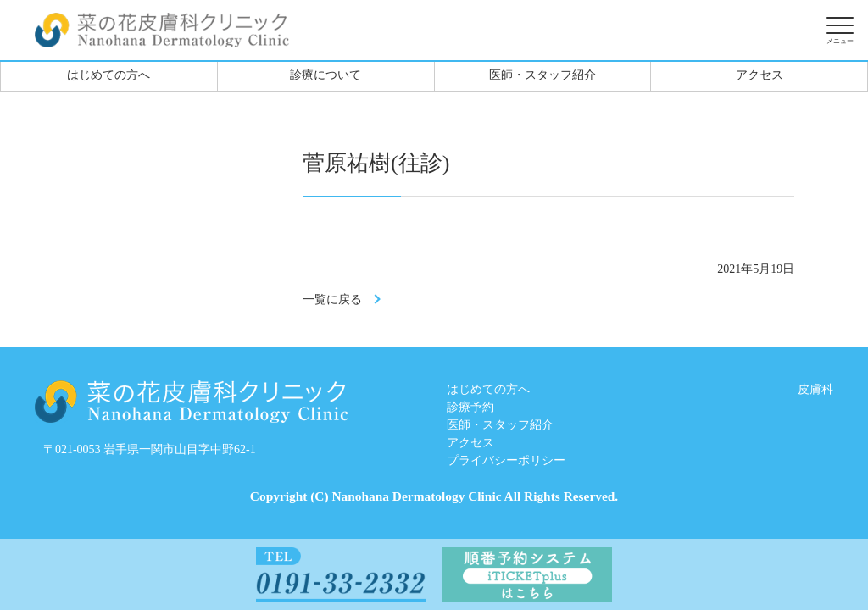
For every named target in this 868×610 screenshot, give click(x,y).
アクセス (759, 75)
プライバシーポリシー (506, 460)
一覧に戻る (332, 299)
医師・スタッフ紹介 (542, 75)
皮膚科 (815, 389)
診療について (325, 75)
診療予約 (470, 407)
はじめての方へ (108, 75)
